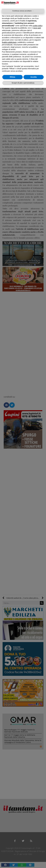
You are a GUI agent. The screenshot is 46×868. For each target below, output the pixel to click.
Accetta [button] (34, 77)
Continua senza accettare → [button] (23, 11)
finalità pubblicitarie (9, 42)
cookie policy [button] (37, 26)
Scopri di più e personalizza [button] (23, 83)
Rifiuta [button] (13, 77)
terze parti (37, 28)
